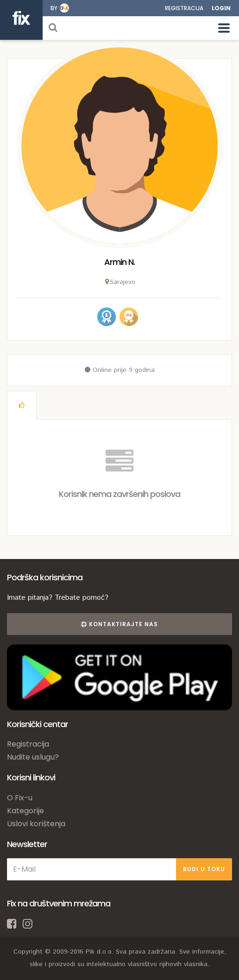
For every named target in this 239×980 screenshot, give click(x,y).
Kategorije (25, 811)
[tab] (22, 405)
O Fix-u (20, 798)
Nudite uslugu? (33, 757)
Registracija (184, 8)
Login (221, 8)
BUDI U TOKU (204, 869)
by (54, 8)
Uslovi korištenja (36, 824)
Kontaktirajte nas (119, 624)
